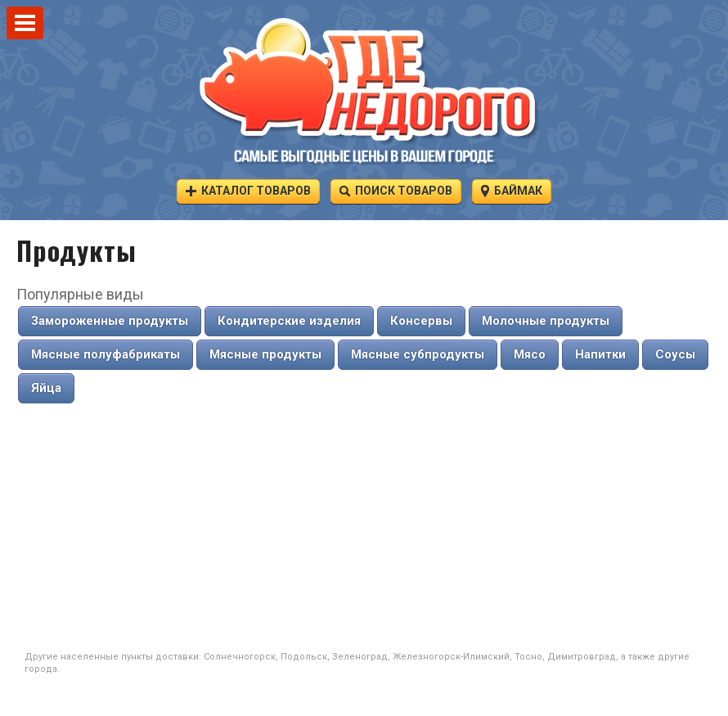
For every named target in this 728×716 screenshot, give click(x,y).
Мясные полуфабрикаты (106, 354)
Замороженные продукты (110, 321)
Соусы (675, 354)
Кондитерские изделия (289, 321)
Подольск (304, 657)
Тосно (528, 657)
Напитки (600, 354)
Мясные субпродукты (418, 354)
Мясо (530, 354)
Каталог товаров (248, 190)
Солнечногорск (240, 657)
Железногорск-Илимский (451, 657)
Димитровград (582, 657)
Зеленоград (360, 657)
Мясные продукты (265, 354)
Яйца (46, 388)
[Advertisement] (364, 528)
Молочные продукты (546, 321)
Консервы (421, 321)
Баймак (512, 190)
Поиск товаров (396, 190)
